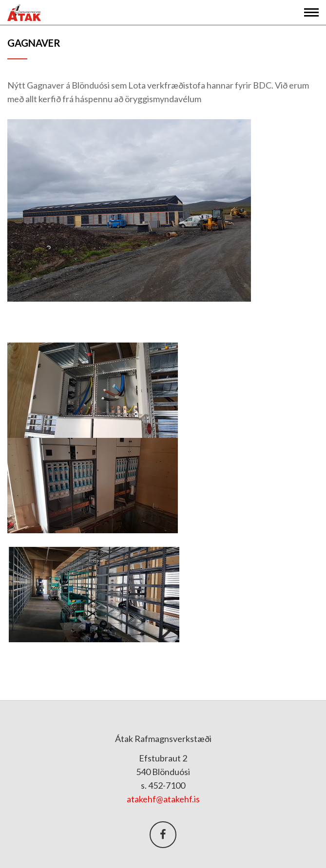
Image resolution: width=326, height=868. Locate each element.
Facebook (163, 835)
